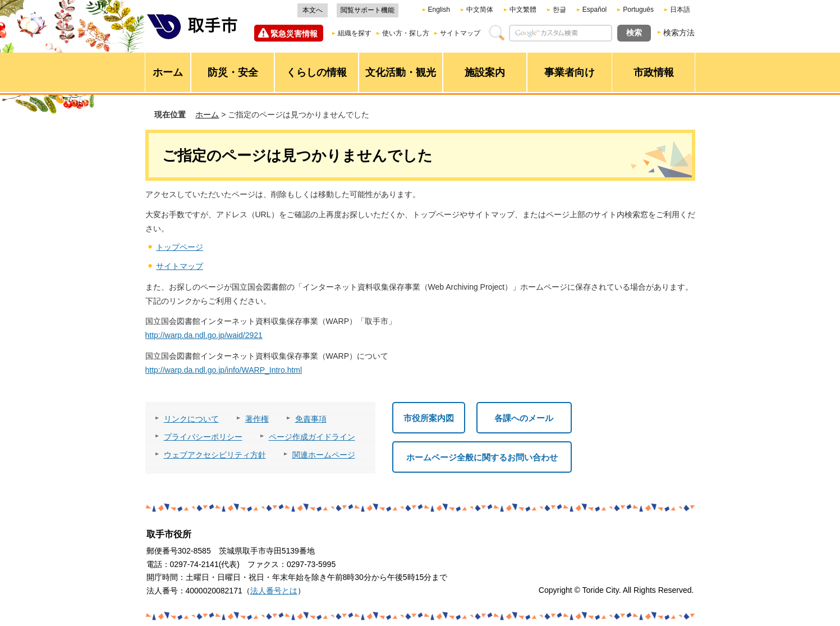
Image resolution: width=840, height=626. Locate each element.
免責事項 (311, 419)
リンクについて (191, 419)
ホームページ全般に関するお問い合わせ (482, 457)
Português (638, 10)
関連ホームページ (324, 455)
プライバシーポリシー (203, 437)
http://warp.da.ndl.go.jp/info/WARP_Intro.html (224, 370)
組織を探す (355, 33)
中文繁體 (523, 10)
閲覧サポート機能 (368, 10)
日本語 (680, 10)
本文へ (313, 10)
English (439, 10)
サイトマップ (460, 33)
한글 (559, 10)
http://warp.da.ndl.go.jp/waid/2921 (204, 335)
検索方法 (679, 33)
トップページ (180, 247)
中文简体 (480, 10)
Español (595, 10)
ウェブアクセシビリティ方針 (215, 455)
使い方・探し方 (406, 33)
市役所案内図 (429, 418)
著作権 (257, 419)
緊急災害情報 (294, 34)
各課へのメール (524, 418)
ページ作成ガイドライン (312, 437)
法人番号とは (274, 591)
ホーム (207, 115)
